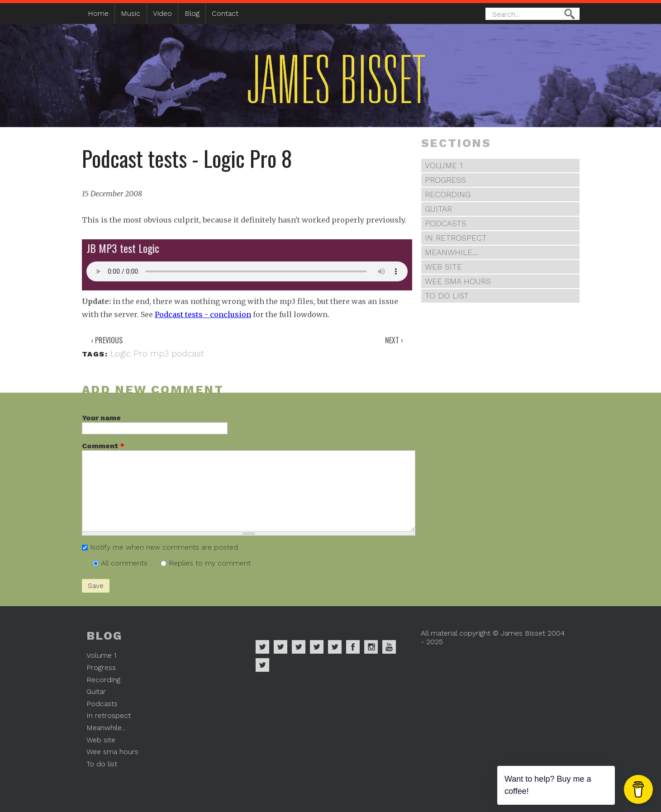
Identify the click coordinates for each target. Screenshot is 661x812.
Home (98, 13)
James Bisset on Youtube (389, 647)
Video (162, 13)
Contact (225, 13)
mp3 (159, 354)
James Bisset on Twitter (335, 647)
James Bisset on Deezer (299, 647)
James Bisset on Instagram (371, 647)
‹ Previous (107, 340)
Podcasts (446, 223)
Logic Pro (129, 354)
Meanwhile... (451, 252)
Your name (101, 418)
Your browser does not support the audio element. (247, 271)
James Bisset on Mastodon (262, 665)
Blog (192, 13)
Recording (448, 195)
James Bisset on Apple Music (281, 647)
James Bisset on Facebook (353, 647)
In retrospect (456, 238)
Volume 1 (444, 166)
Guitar (438, 209)
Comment (103, 446)
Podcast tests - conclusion (203, 314)
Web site (443, 267)
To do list (447, 296)
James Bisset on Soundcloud (317, 647)
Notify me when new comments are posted (164, 547)
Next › (394, 340)
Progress (445, 180)
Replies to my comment (210, 563)
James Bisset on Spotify (262, 647)
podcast (188, 354)
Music (131, 13)
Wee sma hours (458, 281)
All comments (125, 563)
